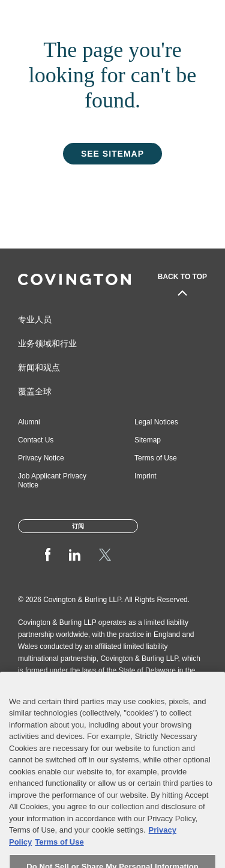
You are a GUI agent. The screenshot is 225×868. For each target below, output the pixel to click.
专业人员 (35, 319)
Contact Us (36, 440)
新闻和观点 (39, 367)
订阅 (78, 526)
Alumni (29, 422)
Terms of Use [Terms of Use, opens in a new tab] (59, 860)
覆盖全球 (35, 391)
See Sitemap (112, 154)
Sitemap (148, 440)
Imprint (145, 476)
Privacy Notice (41, 458)
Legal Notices (156, 422)
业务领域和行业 (47, 343)
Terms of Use (156, 458)
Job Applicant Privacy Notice (52, 481)
